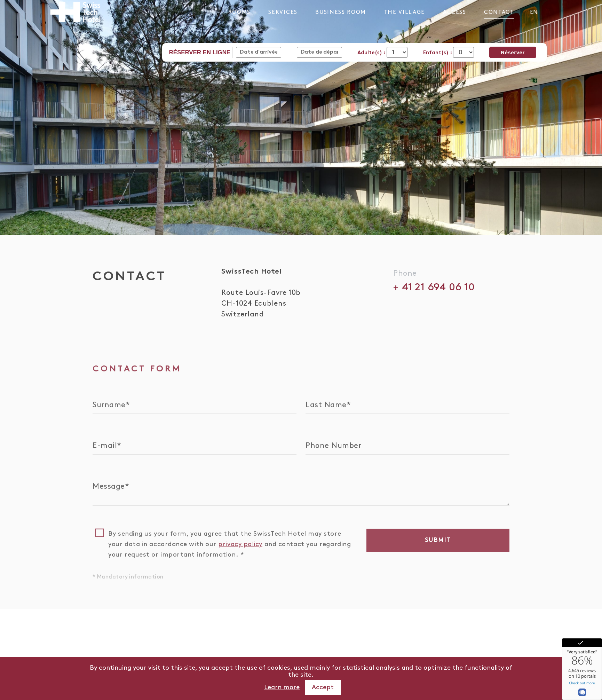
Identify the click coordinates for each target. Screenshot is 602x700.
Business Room (341, 12)
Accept (323, 687)
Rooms (239, 12)
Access (455, 12)
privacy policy (240, 545)
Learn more (282, 687)
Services (283, 12)
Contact (499, 12)
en (534, 12)
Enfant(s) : (438, 53)
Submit (438, 541)
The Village (405, 12)
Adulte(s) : (372, 53)
